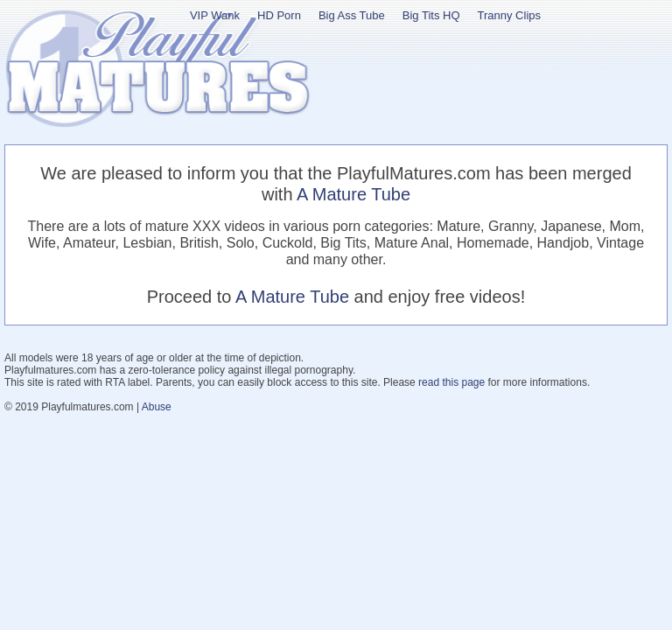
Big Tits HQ (431, 15)
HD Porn (279, 15)
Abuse (157, 407)
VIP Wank (215, 15)
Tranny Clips (509, 15)
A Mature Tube (353, 194)
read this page (451, 382)
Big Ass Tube (352, 15)
